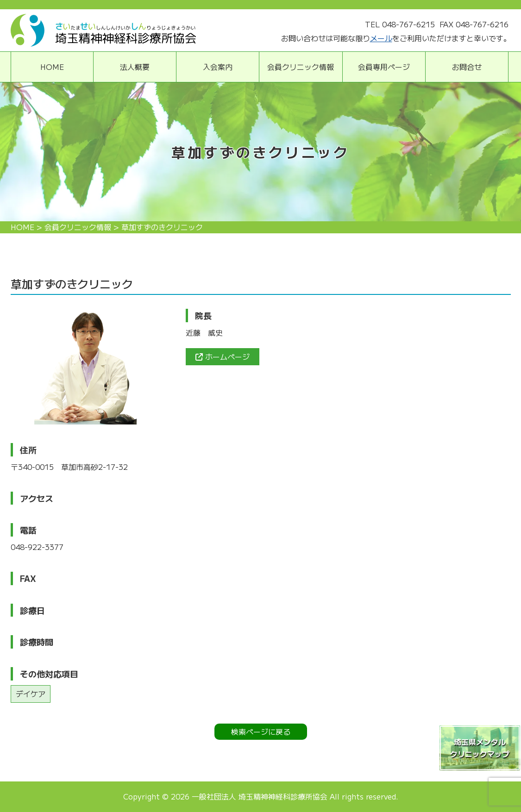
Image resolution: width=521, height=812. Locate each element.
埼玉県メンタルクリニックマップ (480, 748)
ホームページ (223, 356)
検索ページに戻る (261, 731)
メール (381, 38)
